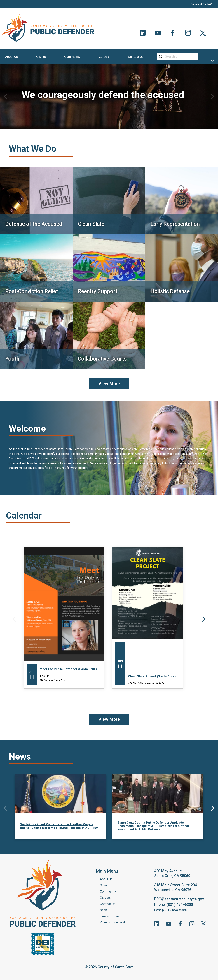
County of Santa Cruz (203, 4)
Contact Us (108, 904)
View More (109, 384)
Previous (5, 96)
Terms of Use (109, 916)
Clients (105, 885)
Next (213, 96)
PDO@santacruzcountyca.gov (179, 899)
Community (108, 891)
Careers (105, 897)
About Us (106, 879)
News (104, 910)
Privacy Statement (113, 922)
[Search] (180, 57)
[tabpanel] (109, 96)
